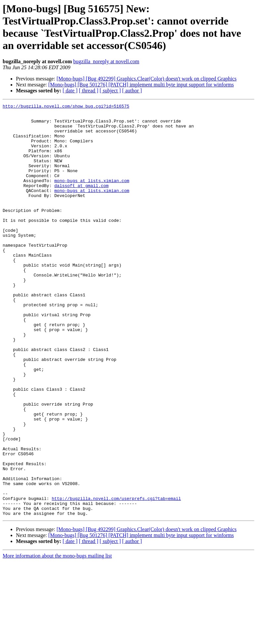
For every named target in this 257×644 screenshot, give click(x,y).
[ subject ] (110, 91)
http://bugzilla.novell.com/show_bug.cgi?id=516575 (66, 107)
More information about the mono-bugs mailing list (57, 638)
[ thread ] (89, 91)
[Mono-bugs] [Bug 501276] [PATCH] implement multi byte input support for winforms (141, 85)
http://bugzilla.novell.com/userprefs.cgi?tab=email (116, 578)
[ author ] (132, 91)
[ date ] (70, 91)
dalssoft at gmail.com (81, 202)
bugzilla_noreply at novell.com (106, 61)
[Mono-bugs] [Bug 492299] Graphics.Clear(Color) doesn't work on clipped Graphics (147, 79)
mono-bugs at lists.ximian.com (92, 196)
